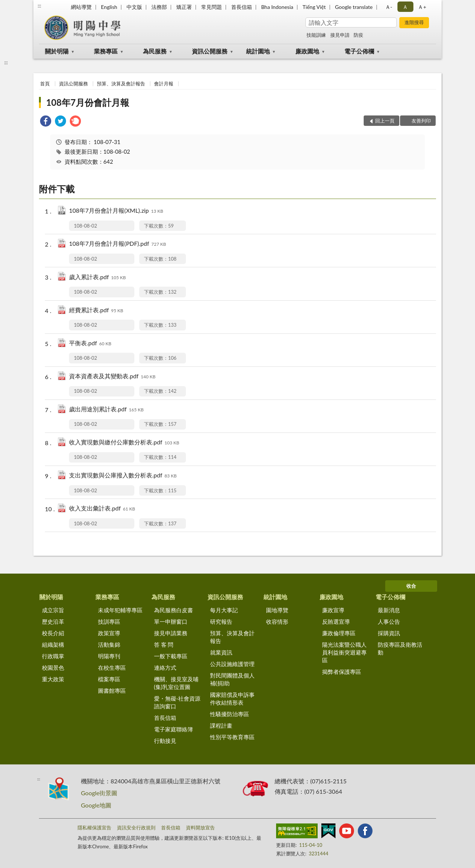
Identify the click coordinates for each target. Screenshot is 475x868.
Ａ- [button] (389, 7)
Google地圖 (96, 805)
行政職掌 (53, 656)
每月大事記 (224, 610)
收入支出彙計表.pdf (102, 509)
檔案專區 (109, 679)
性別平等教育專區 (232, 737)
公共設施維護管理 (232, 664)
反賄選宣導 (336, 621)
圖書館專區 (112, 691)
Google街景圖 (99, 793)
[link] (46, 122)
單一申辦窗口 (171, 621)
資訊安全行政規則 (136, 828)
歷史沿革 (53, 621)
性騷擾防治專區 (230, 714)
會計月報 (164, 84)
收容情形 (277, 621)
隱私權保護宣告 (94, 828)
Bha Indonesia (277, 7)
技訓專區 (109, 621)
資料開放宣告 (200, 828)
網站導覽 (81, 7)
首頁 (45, 84)
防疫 (358, 35)
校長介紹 (53, 633)
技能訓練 (316, 35)
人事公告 (389, 621)
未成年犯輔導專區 (120, 610)
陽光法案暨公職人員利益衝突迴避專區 (344, 652)
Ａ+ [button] (422, 7)
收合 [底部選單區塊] (411, 586)
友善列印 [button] (421, 121)
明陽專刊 (109, 656)
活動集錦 (109, 645)
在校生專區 (112, 668)
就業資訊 (221, 652)
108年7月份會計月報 (88, 102)
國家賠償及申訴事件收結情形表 (232, 699)
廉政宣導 (333, 610)
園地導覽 (277, 610)
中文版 (134, 7)
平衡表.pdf (90, 344)
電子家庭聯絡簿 (173, 729)
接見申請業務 (171, 633)
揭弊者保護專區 (342, 672)
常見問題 (212, 7)
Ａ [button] (405, 7)
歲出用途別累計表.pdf (106, 410)
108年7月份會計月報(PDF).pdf (117, 244)
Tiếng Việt (314, 7)
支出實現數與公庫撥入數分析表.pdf (123, 476)
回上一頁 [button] (385, 121)
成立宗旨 (53, 610)
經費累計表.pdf (96, 311)
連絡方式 (165, 668)
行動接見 (165, 741)
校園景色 (53, 668)
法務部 (159, 7)
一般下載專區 (171, 656)
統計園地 (258, 51)
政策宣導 (109, 633)
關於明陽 (57, 51)
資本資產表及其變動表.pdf (112, 377)
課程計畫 (221, 725)
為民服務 (155, 51)
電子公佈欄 (359, 51)
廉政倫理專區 (339, 633)
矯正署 (184, 7)
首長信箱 (242, 7)
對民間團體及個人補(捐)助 (232, 679)
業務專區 (106, 51)
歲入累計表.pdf (97, 278)
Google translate (354, 7)
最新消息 (389, 610)
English (109, 7)
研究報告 (221, 621)
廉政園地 (307, 51)
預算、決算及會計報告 (121, 84)
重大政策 (53, 679)
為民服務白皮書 (173, 610)
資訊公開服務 (210, 51)
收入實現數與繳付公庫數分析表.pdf (124, 443)
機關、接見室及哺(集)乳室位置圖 (176, 683)
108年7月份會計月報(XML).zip (116, 211)
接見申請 (340, 35)
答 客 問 (164, 645)
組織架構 (53, 645)
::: (39, 6)
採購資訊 (389, 633)
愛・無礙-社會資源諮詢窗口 (177, 702)
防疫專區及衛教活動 (400, 648)
